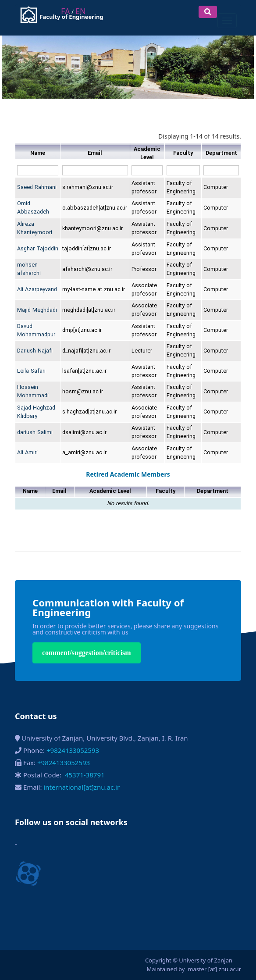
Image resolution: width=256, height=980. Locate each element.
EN (81, 11)
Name (38, 153)
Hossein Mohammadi (33, 392)
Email (95, 153)
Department (221, 153)
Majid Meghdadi (37, 310)
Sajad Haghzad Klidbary (36, 412)
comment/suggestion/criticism (87, 653)
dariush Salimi (35, 433)
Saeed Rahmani (37, 187)
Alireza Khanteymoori (35, 228)
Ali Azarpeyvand (37, 290)
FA (65, 11)
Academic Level (147, 153)
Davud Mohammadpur (36, 331)
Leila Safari (31, 371)
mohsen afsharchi (29, 269)
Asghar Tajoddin (38, 249)
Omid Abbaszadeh (33, 208)
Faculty (183, 153)
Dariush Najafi (35, 351)
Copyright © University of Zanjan (189, 960)
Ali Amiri (27, 453)
